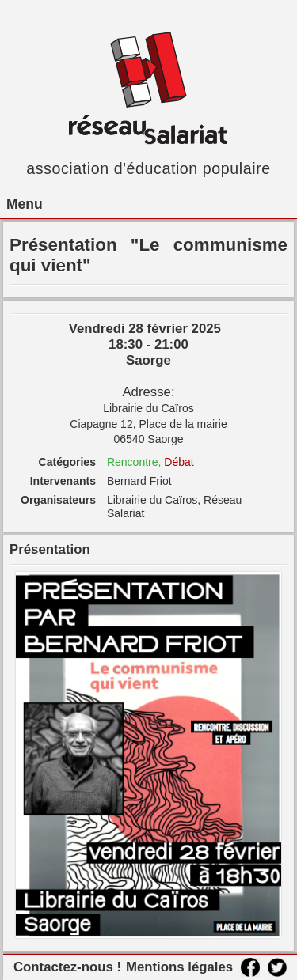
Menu (25, 204)
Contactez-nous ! (67, 967)
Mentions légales (179, 967)
